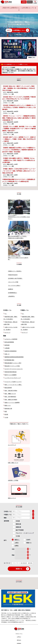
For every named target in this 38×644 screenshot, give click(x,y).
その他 (6, 417)
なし (6, 314)
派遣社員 (17, 527)
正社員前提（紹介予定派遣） (15, 278)
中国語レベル (8, 515)
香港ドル (28, 543)
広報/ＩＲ (7, 354)
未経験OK (11, 289)
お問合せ (19, 637)
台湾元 (15, 546)
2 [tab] (17, 60)
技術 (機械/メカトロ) (10, 394)
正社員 (16, 521)
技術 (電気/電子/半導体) (11, 391)
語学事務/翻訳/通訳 (9, 360)
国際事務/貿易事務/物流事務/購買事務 (14, 357)
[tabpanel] (19, 49)
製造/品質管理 (8, 388)
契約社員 (17, 524)
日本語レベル (8, 511)
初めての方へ (19, 34)
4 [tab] (21, 60)
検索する (23, 569)
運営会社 (19, 640)
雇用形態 (6, 521)
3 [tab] (19, 60)
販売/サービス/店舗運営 (11, 375)
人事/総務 (7, 348)
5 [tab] (24, 60)
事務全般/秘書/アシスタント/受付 (13, 363)
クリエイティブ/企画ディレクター (13, 382)
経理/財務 (7, 345)
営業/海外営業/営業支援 (11, 372)
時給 (13, 555)
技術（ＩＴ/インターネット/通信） (13, 385)
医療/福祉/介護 (8, 409)
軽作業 (6, 414)
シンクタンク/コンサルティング (13, 378)
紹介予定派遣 (18, 530)
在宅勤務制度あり (13, 293)
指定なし (16, 540)
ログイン (30, 2)
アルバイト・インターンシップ (23, 533)
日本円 (27, 540)
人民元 (15, 543)
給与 (5, 540)
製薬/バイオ (8, 406)
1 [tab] (14, 60)
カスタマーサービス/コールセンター (14, 369)
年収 (13, 549)
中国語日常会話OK (13, 275)
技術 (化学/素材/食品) (10, 397)
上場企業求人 (11, 296)
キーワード (7, 563)
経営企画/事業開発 (9, 342)
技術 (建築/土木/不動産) (11, 400)
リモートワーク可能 (13, 282)
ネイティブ (7, 333)
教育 (6, 412)
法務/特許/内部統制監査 (11, 351)
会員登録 (24, 2)
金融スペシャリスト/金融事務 (12, 403)
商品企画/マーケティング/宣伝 (12, 366)
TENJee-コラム (19, 634)
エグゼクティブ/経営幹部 (11, 339)
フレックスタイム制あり (14, 286)
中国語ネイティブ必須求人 (15, 271)
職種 (5, 518)
